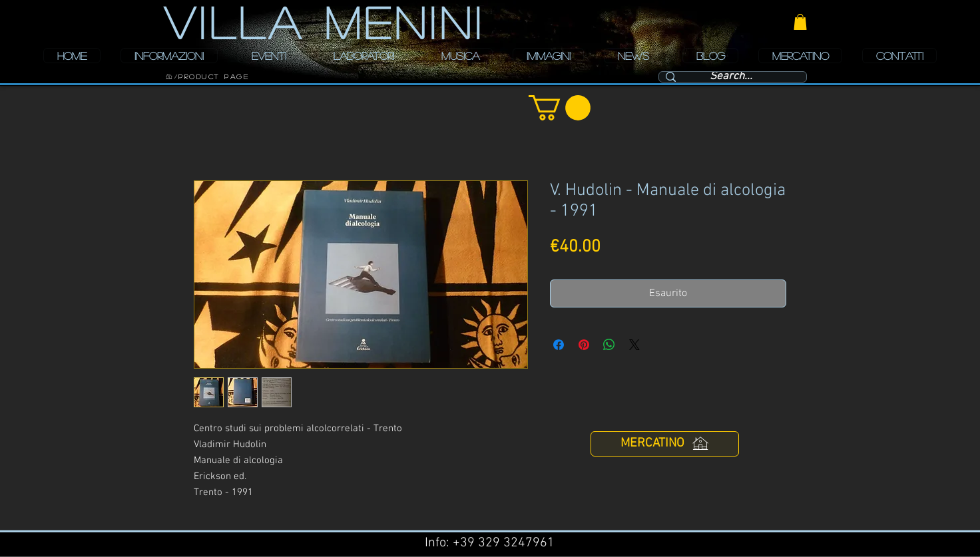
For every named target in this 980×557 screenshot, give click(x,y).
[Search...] (731, 77)
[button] (800, 22)
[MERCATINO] (665, 444)
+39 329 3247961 (504, 543)
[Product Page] (214, 77)
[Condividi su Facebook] (559, 345)
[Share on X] (634, 345)
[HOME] (169, 77)
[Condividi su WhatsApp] (609, 345)
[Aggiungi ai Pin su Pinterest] (584, 345)
